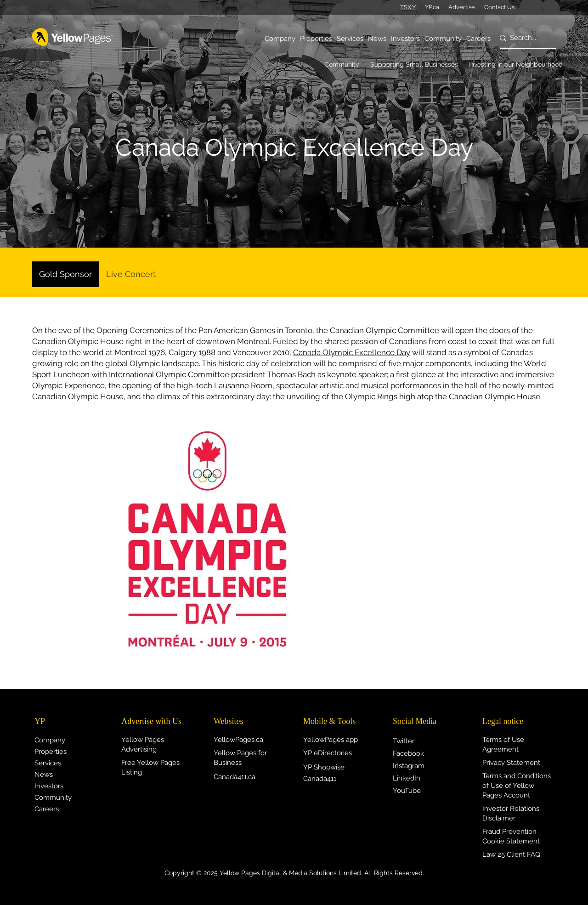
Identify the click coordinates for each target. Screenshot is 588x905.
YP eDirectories (328, 753)
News (44, 775)
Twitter (404, 741)
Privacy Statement (511, 763)
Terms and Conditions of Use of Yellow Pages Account (517, 786)
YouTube (407, 791)
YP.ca (432, 7)
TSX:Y (408, 7)
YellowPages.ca (238, 740)
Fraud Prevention (509, 831)
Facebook (408, 753)
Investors (49, 786)
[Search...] (523, 38)
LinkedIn (407, 778)
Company (50, 740)
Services (48, 763)
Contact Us (499, 7)
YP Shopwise (324, 767)
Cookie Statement (511, 841)
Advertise (462, 7)
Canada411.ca (235, 777)
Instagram (409, 766)
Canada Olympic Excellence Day (352, 352)
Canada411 (320, 779)
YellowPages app (331, 740)
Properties (51, 752)
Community (53, 798)
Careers (47, 809)
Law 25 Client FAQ (511, 854)
